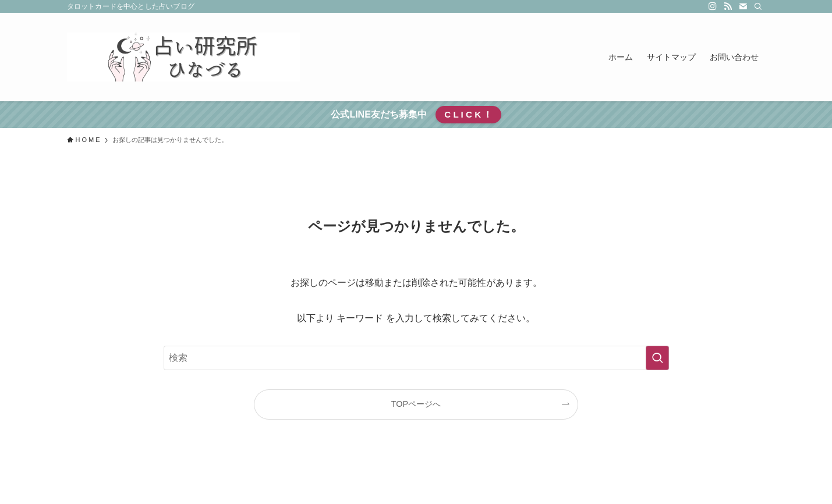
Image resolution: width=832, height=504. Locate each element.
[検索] (758, 6)
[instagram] (713, 6)
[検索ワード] (416, 358)
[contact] (743, 6)
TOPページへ (416, 404)
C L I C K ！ (468, 114)
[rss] (728, 6)
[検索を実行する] (657, 358)
